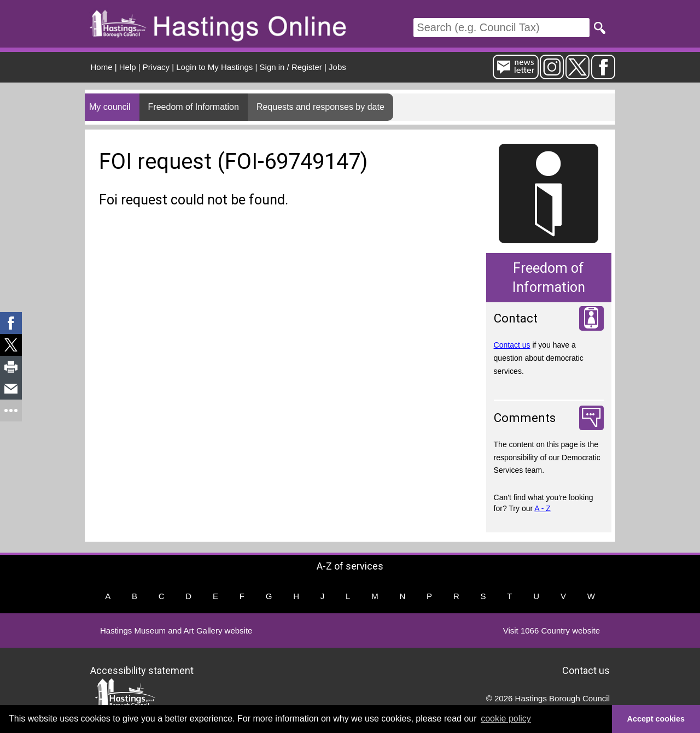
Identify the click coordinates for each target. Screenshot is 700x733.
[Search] (501, 28)
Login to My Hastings (214, 67)
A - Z (542, 508)
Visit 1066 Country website (552, 631)
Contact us (512, 345)
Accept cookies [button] (656, 719)
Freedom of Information (194, 107)
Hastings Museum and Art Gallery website (176, 631)
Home (102, 67)
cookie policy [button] (506, 719)
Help (128, 67)
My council (110, 107)
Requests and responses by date (320, 107)
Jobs (337, 67)
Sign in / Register (291, 67)
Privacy (156, 67)
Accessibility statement (142, 670)
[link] (11, 323)
